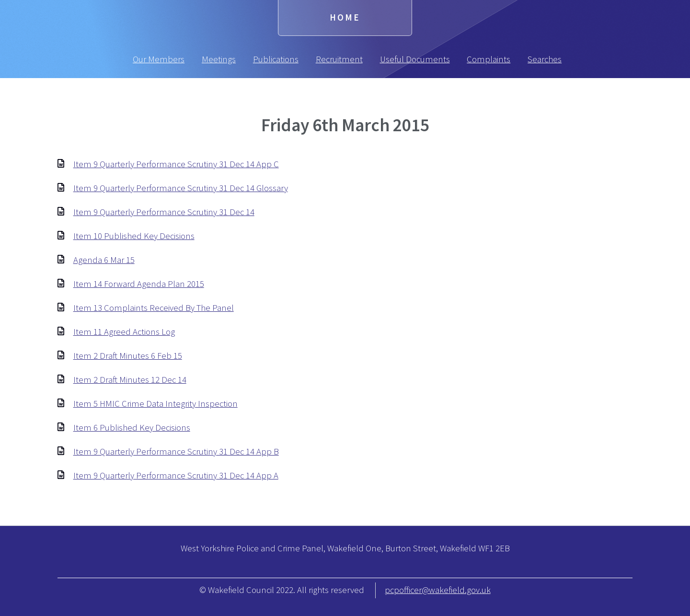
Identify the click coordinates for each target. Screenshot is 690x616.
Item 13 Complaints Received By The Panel (154, 308)
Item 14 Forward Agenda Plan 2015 (139, 284)
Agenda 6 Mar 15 (104, 260)
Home (345, 17)
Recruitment (339, 59)
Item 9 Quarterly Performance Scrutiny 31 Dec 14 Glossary (181, 188)
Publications (276, 59)
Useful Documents (415, 59)
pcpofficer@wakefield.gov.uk (438, 590)
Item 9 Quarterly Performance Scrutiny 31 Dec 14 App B (176, 451)
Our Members (159, 59)
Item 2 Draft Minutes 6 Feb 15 (128, 356)
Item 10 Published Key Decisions (134, 236)
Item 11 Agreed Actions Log (124, 332)
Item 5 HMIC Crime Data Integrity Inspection (155, 404)
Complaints (489, 59)
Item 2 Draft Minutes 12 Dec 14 (130, 380)
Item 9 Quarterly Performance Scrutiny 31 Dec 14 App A (176, 475)
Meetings (219, 59)
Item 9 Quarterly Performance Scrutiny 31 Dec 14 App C (176, 164)
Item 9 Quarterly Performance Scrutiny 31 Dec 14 (164, 212)
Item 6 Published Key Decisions (132, 428)
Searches (545, 59)
